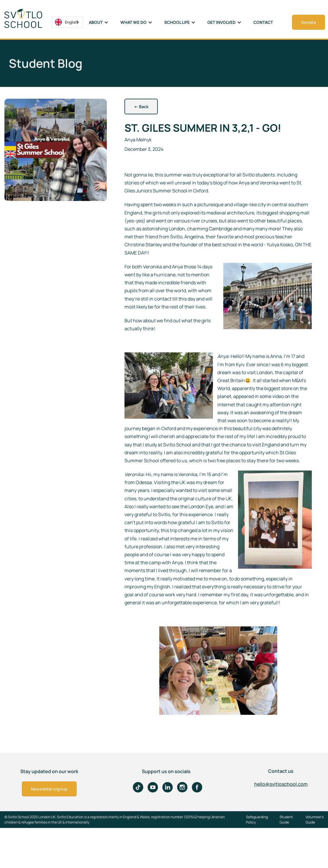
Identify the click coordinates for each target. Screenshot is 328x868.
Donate (309, 22)
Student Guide (286, 820)
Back (141, 107)
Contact (263, 22)
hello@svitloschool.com (281, 784)
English (66, 22)
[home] (28, 18)
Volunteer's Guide (315, 820)
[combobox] (67, 22)
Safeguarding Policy (257, 820)
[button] (99, 22)
